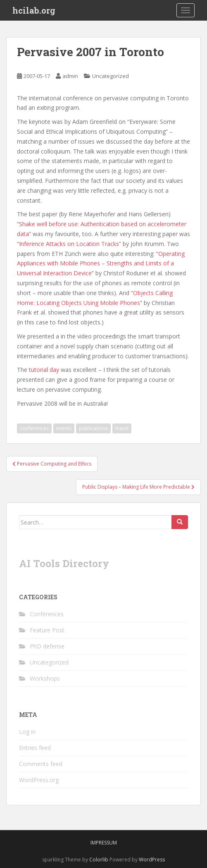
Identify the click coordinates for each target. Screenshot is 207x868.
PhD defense (47, 646)
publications (93, 428)
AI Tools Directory (64, 563)
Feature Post (47, 630)
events (64, 428)
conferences (34, 428)
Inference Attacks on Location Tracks (69, 244)
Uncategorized (111, 76)
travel (122, 428)
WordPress (152, 860)
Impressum (104, 843)
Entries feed (35, 748)
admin (70, 76)
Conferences (47, 614)
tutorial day (44, 370)
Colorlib (99, 860)
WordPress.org (39, 780)
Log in (27, 732)
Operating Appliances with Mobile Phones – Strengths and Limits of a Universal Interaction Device (101, 264)
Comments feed (41, 764)
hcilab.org (34, 10)
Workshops (45, 678)
